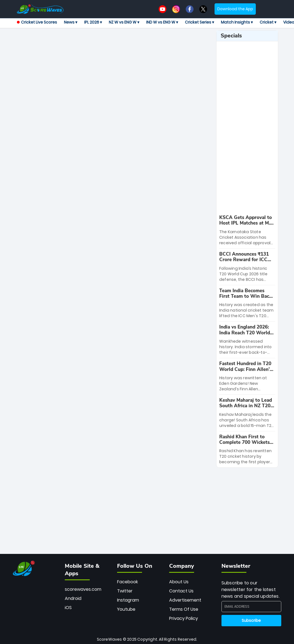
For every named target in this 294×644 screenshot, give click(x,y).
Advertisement (185, 600)
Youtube (126, 609)
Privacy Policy (184, 618)
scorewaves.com (83, 589)
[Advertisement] (122, 43)
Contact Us (181, 591)
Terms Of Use (184, 609)
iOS (68, 608)
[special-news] (247, 230)
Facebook (127, 582)
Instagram (128, 600)
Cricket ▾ (268, 22)
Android (73, 598)
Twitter (125, 591)
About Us (179, 582)
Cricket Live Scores (37, 22)
